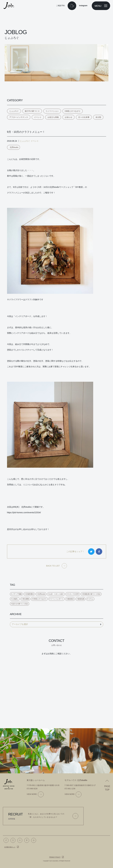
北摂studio (14, 147)
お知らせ (68, 117)
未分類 (98, 117)
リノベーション (52, 111)
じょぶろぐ (14, 111)
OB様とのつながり (73, 111)
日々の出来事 (84, 117)
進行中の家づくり (32, 111)
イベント (38, 117)
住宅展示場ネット (10, 847)
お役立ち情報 (53, 117)
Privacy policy (55, 857)
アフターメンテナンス (19, 117)
